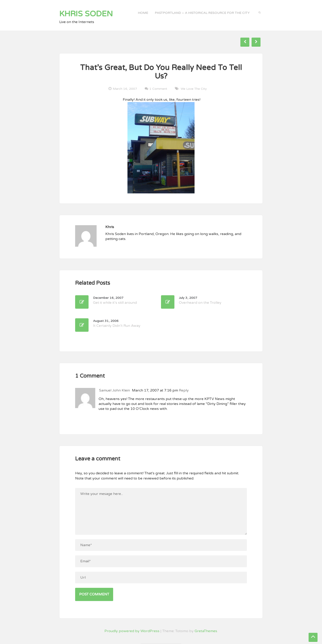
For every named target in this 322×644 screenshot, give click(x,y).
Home (143, 13)
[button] (260, 12)
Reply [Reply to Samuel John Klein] (184, 390)
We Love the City (194, 89)
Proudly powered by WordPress (132, 631)
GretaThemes (206, 631)
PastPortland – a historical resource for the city (202, 13)
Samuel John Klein (114, 390)
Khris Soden (86, 14)
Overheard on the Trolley (200, 300)
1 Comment (158, 89)
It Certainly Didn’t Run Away (117, 323)
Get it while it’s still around (115, 300)
